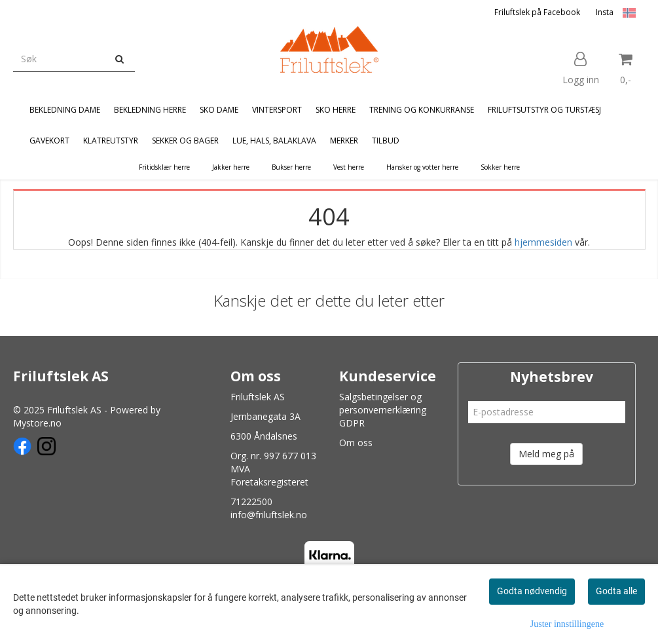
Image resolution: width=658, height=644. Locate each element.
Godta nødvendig (532, 591)
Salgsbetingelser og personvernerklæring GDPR (383, 410)
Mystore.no (37, 423)
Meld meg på (546, 454)
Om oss (356, 443)
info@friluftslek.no (269, 515)
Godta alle (616, 591)
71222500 (251, 502)
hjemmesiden (543, 242)
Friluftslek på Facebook (537, 12)
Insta (605, 12)
